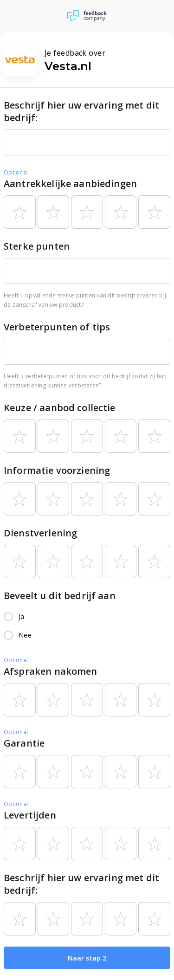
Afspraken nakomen (51, 671)
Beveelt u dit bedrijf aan (60, 596)
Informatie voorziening (57, 470)
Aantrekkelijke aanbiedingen (70, 184)
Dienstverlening (40, 533)
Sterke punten (37, 246)
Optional (16, 172)
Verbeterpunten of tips (57, 327)
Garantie (24, 743)
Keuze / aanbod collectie (60, 408)
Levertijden (30, 815)
